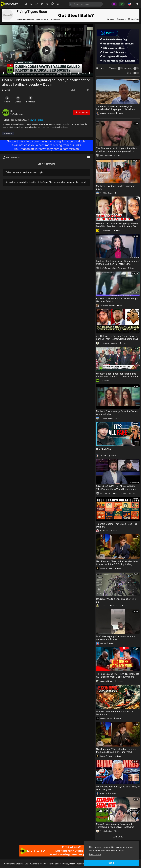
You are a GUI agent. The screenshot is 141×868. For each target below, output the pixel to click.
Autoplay (128, 68)
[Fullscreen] (89, 73)
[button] (130, 4)
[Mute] (79, 73)
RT (12, 111)
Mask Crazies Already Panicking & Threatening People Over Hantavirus (115, 826)
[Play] (4, 73)
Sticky (130, 73)
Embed (19, 99)
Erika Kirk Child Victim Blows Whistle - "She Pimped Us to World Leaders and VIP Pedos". (116, 489)
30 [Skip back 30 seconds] (69, 73)
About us (81, 864)
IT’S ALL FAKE (103, 449)
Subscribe (82, 112)
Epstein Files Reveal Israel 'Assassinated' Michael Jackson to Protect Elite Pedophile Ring (118, 264)
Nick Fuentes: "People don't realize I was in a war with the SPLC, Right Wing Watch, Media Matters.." (117, 564)
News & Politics (36, 120)
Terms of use (55, 864)
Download (32, 99)
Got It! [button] (111, 863)
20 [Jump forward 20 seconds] (74, 73)
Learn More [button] (95, 854)
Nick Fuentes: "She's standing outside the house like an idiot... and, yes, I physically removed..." (116, 752)
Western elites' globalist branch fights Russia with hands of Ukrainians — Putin (117, 375)
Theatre (113, 68)
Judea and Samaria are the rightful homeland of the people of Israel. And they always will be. (116, 109)
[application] (46, 51)
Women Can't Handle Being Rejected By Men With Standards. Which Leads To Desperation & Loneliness (117, 226)
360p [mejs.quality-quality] (84, 73)
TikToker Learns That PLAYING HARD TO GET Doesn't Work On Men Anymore (118, 675)
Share (7, 99)
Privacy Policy (69, 864)
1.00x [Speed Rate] (65, 73)
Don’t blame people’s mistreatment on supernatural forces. (116, 638)
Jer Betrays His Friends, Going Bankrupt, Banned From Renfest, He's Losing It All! (117, 337)
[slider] (34, 73)
